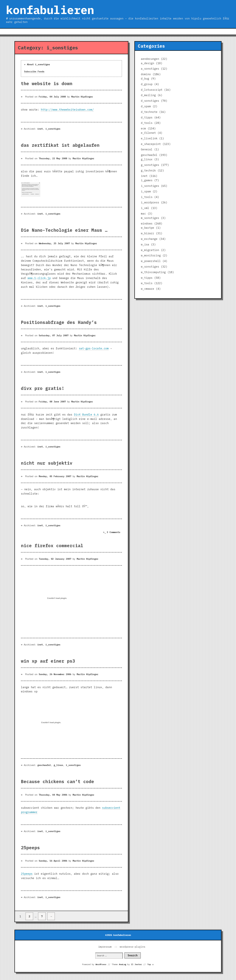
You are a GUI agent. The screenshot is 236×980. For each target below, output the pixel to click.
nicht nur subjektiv (47, 463)
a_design (147, 63)
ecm (143, 128)
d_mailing (148, 95)
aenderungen (150, 59)
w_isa (145, 244)
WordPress (101, 964)
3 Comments (114, 532)
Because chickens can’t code (57, 781)
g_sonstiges (150, 165)
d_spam (146, 106)
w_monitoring (151, 255)
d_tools (147, 123)
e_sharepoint (151, 144)
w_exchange (149, 239)
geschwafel (44, 765)
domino (146, 74)
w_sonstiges (150, 267)
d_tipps (147, 117)
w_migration (150, 250)
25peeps (30, 848)
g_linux (58, 765)
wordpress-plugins (132, 947)
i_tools (147, 197)
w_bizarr (147, 233)
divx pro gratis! (43, 388)
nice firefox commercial (52, 546)
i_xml (145, 208)
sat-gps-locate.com (94, 348)
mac (143, 214)
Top (151, 964)
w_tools (147, 283)
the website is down (47, 83)
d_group (147, 84)
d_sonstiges (150, 101)
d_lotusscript (152, 90)
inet (40, 129)
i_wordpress (150, 202)
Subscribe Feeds (34, 71)
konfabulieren (50, 10)
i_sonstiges (53, 129)
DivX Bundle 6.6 (86, 415)
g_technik (148, 170)
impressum (105, 947)
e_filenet (148, 133)
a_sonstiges (150, 69)
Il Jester (136, 964)
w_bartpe (147, 228)
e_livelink (149, 138)
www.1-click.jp (39, 278)
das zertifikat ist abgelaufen (60, 145)
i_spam (146, 191)
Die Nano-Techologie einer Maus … (64, 230)
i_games (147, 180)
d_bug (145, 79)
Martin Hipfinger (82, 97)
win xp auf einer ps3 (48, 661)
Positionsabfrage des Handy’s (59, 322)
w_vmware (147, 289)
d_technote (149, 112)
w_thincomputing (153, 272)
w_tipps (147, 278)
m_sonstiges (150, 218)
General (147, 149)
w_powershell (151, 261)
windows (147, 223)
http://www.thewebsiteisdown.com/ (67, 110)
